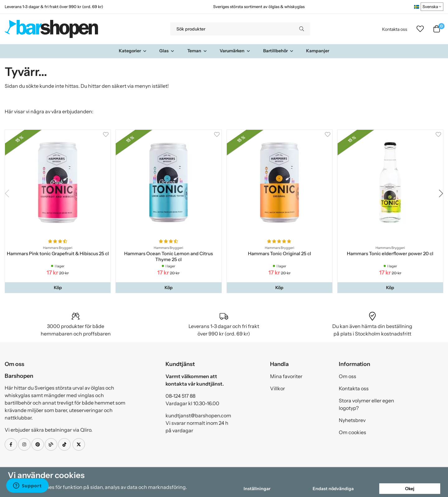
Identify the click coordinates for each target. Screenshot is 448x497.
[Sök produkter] (232, 29)
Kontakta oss (395, 29)
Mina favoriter (286, 376)
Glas (167, 51)
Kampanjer (318, 51)
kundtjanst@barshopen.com (198, 415)
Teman (197, 51)
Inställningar (257, 489)
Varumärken (235, 51)
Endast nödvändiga (333, 489)
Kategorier (133, 51)
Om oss (348, 376)
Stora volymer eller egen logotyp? (366, 404)
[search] (302, 29)
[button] (58, 288)
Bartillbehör (278, 51)
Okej (410, 489)
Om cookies (352, 432)
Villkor (278, 388)
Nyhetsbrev (352, 420)
